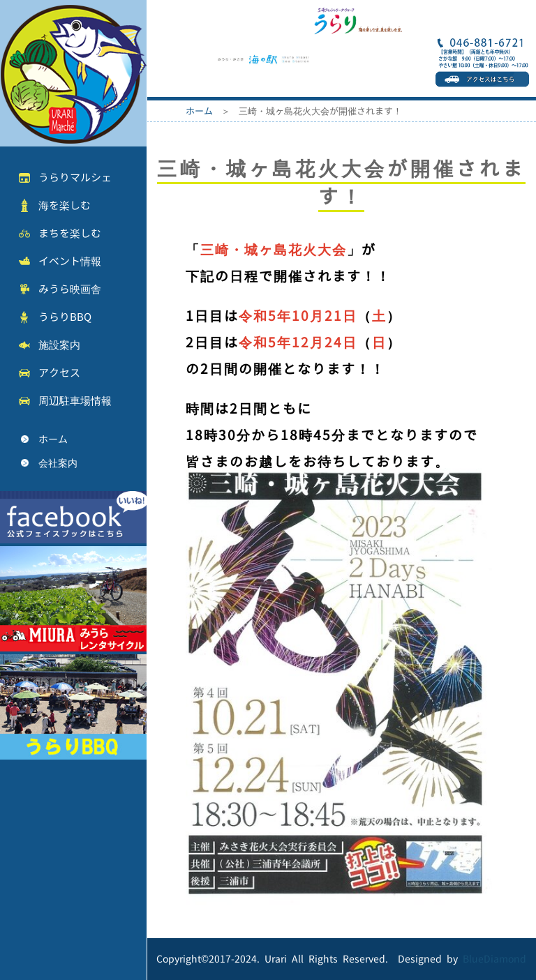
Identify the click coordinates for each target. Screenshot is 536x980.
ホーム (53, 439)
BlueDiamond (494, 959)
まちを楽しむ (70, 233)
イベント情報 (70, 261)
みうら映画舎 (70, 289)
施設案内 (59, 345)
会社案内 (58, 463)
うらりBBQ (65, 317)
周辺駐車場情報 (75, 401)
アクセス (59, 373)
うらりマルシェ (75, 178)
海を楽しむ (65, 205)
